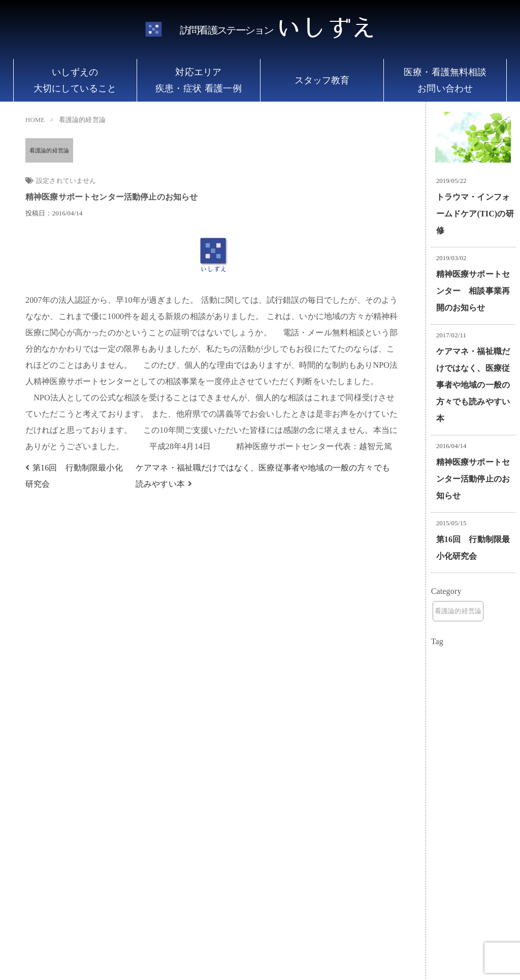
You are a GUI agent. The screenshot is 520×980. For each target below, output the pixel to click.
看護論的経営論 (49, 150)
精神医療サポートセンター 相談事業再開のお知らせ (473, 291)
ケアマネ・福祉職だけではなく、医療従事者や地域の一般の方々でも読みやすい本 (473, 385)
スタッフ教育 (322, 80)
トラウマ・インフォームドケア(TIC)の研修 (475, 214)
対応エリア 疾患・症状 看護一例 (199, 80)
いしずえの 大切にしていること (75, 80)
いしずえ (277, 30)
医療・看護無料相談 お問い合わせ (445, 80)
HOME (35, 120)
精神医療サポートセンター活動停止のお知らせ (473, 479)
